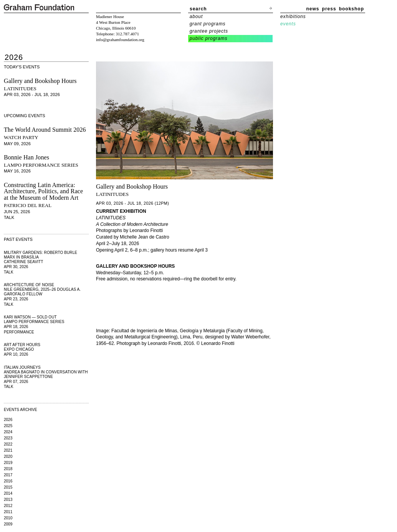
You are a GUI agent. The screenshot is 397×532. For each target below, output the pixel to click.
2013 (8, 500)
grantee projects (209, 31)
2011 (8, 512)
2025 (8, 426)
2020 (8, 457)
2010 (8, 518)
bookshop (352, 9)
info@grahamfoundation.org (120, 40)
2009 (8, 524)
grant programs (208, 24)
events (288, 24)
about (196, 17)
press (329, 9)
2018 (8, 469)
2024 (8, 432)
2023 (8, 438)
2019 (8, 463)
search (198, 9)
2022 (8, 444)
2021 (8, 450)
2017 (8, 475)
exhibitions (293, 17)
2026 (8, 420)
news (313, 9)
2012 (8, 506)
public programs (209, 38)
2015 (8, 487)
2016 (8, 481)
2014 (8, 493)
